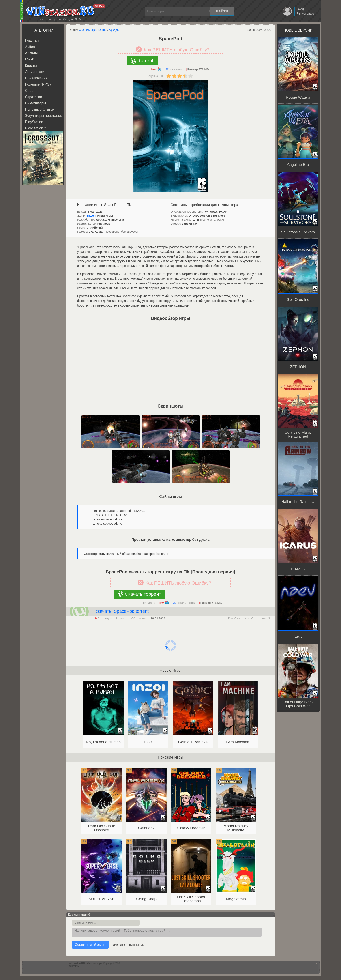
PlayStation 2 (36, 128)
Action (30, 47)
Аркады (31, 53)
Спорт (30, 91)
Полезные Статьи (40, 109)
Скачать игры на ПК (92, 30)
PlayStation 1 (36, 122)
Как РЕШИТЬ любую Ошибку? (177, 50)
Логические (34, 72)
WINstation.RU (61, 11)
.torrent (146, 61)
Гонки (30, 59)
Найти (222, 11)
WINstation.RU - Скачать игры (86, 965)
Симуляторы (36, 103)
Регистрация (306, 13)
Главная (32, 40)
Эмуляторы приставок (43, 116)
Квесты (31, 66)
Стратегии (34, 97)
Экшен (91, 216)
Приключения (36, 78)
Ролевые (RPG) (38, 84)
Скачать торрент (143, 594)
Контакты (74, 967)
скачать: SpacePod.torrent (122, 611)
